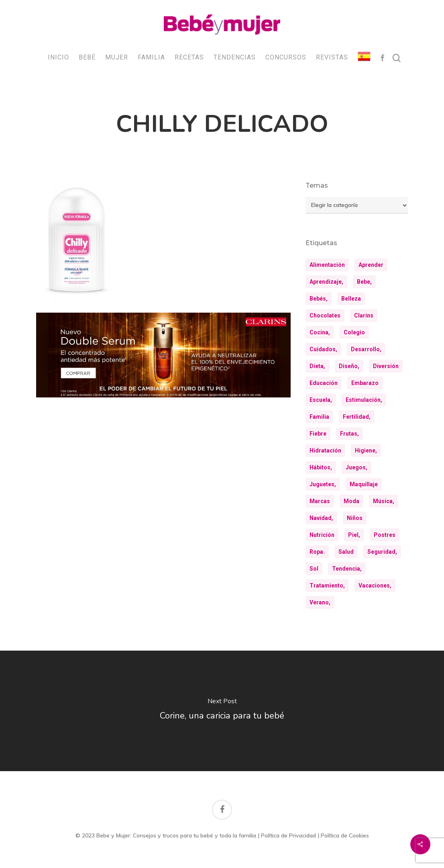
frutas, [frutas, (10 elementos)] (349, 434)
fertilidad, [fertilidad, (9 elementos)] (357, 417)
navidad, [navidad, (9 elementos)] (321, 518)
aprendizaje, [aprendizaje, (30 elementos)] (326, 282)
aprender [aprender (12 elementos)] (371, 265)
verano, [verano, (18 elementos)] (320, 602)
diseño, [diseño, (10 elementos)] (349, 366)
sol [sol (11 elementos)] (314, 569)
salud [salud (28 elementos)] (346, 552)
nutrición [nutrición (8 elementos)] (322, 535)
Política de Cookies (345, 835)
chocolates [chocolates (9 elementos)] (325, 315)
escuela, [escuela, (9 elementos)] (321, 400)
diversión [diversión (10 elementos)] (386, 366)
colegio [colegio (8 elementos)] (354, 332)
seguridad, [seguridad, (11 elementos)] (382, 552)
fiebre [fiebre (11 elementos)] (318, 434)
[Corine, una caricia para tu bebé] (222, 711)
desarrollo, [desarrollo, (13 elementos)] (366, 349)
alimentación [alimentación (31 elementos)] (327, 265)
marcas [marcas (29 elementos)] (320, 501)
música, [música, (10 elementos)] (384, 501)
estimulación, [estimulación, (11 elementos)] (364, 400)
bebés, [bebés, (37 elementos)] (319, 299)
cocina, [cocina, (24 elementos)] (320, 332)
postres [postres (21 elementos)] (385, 535)
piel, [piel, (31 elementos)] (354, 535)
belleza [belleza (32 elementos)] (351, 299)
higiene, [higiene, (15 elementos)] (366, 450)
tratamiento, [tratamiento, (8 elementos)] (327, 585)
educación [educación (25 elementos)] (324, 383)
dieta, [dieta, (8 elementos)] (317, 366)
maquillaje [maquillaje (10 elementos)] (364, 484)
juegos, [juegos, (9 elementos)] (356, 467)
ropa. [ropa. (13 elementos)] (317, 552)
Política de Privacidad (288, 835)
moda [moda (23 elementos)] (351, 501)
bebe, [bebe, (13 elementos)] (364, 282)
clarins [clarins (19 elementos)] (364, 315)
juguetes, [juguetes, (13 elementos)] (323, 484)
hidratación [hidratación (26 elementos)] (325, 450)
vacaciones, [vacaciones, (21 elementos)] (375, 585)
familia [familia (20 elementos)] (319, 417)
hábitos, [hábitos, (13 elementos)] (321, 467)
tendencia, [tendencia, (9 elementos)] (347, 569)
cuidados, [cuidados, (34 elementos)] (323, 349)
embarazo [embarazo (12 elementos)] (365, 383)
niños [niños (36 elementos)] (355, 518)
